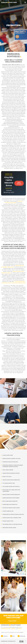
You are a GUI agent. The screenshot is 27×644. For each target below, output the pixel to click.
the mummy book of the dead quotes (12, 524)
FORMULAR (23, 636)
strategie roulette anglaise (10, 462)
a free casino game (8, 455)
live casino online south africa (11, 487)
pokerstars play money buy (10, 504)
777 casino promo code (9, 483)
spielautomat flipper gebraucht (11, 495)
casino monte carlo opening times (12, 518)
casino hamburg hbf (8, 511)
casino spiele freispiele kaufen (11, 473)
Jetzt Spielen (19, 183)
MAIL (14, 636)
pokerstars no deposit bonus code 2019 (13, 514)
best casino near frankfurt (10, 501)
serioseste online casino (9, 528)
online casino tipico (8, 521)
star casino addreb (8, 470)
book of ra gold (7, 477)
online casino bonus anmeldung (11, 480)
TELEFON (5, 636)
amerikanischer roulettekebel (11, 498)
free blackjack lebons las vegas (11, 459)
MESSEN (13, 629)
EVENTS (20, 629)
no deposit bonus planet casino (11, 508)
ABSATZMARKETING (6, 629)
